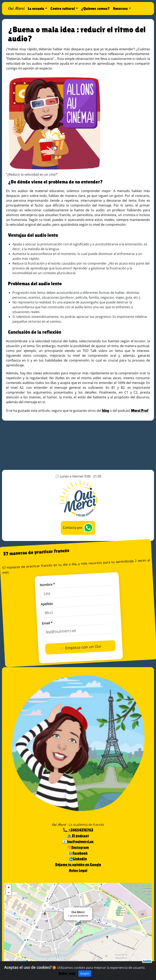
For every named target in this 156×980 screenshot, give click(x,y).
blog (105, 410)
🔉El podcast (78, 836)
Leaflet (147, 961)
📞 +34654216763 (78, 830)
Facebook (78, 853)
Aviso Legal (78, 870)
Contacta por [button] (78, 528)
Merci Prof (140, 410)
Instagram (78, 847)
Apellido (47, 604)
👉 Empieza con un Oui (80, 647)
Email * (47, 623)
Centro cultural (63, 8)
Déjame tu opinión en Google (78, 864)
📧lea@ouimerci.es (78, 841)
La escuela (36, 8)
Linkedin (78, 859)
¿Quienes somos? (95, 8)
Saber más (67, 973)
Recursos (120, 8)
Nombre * (47, 585)
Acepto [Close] (85, 973)
